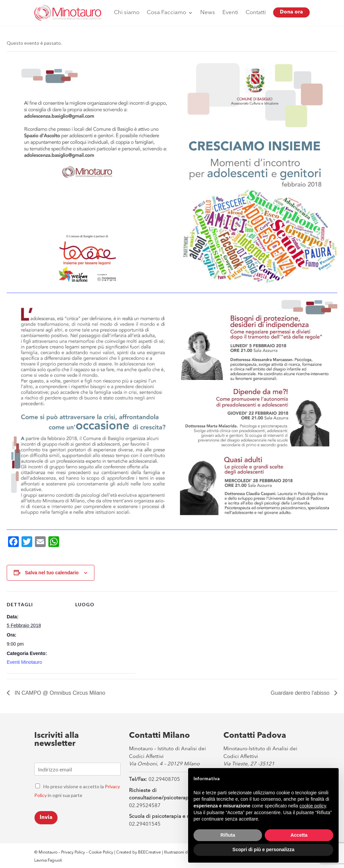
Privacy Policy (73, 853)
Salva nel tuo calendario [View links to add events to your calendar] (52, 573)
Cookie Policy (101, 853)
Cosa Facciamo (166, 13)
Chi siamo (127, 13)
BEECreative (149, 853)
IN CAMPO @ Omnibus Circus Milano (59, 693)
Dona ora (291, 12)
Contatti (256, 13)
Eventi (230, 13)
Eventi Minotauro (24, 662)
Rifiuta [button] (228, 835)
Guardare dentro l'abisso (301, 693)
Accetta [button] (299, 835)
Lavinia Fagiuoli (48, 861)
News (208, 13)
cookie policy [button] (313, 806)
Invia (46, 818)
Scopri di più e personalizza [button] (263, 849)
